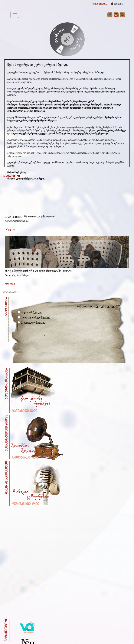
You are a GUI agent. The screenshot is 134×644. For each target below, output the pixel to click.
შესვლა (118, 4)
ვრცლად (10, 230)
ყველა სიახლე (11, 292)
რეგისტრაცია (99, 4)
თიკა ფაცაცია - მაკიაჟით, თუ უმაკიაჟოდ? (30, 217)
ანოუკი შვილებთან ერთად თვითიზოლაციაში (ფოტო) (38, 271)
